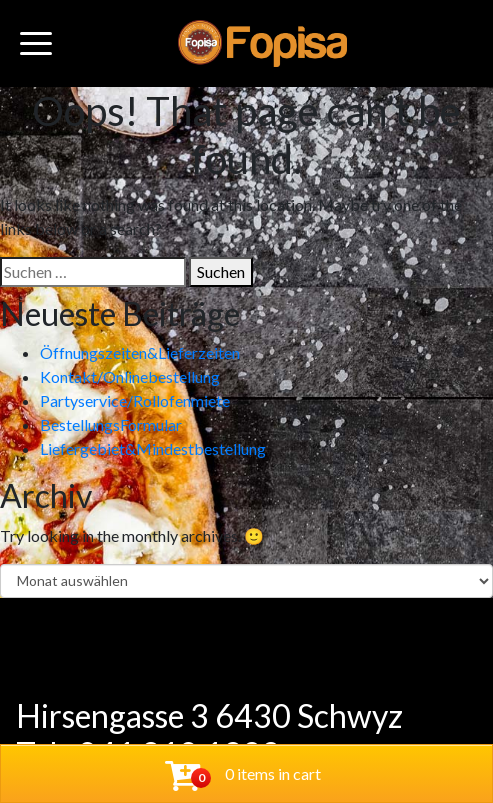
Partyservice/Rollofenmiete (135, 400)
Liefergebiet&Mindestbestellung (153, 448)
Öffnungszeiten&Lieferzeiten (140, 352)
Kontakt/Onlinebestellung (130, 376)
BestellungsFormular (111, 424)
